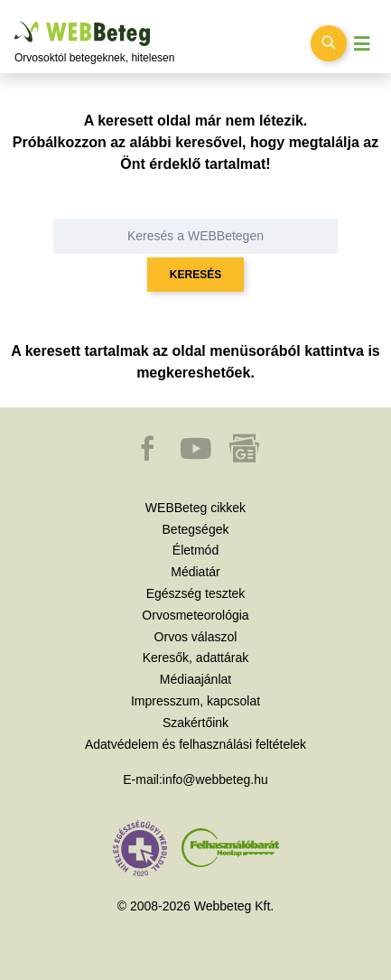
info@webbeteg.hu (215, 779)
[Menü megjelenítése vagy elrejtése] (362, 44)
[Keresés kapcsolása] (329, 43)
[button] (149, 457)
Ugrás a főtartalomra (15, 22)
